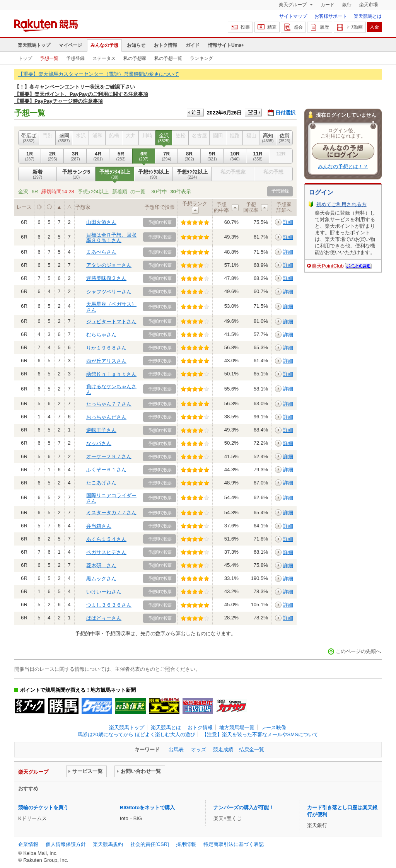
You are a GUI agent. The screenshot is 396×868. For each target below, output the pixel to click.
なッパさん (99, 443)
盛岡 (64, 138)
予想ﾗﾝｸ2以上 (192, 174)
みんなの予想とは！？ (343, 166)
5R (121, 156)
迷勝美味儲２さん (106, 278)
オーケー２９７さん (109, 456)
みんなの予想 (104, 45)
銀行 (347, 5)
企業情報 (28, 844)
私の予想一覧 (168, 58)
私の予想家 (135, 58)
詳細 (288, 222)
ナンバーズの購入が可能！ (244, 807)
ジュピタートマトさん (111, 321)
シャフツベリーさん (109, 292)
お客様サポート (331, 16)
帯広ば (29, 138)
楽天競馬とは (368, 16)
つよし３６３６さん (109, 605)
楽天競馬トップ (34, 45)
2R (52, 156)
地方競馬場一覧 (237, 727)
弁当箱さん (99, 526)
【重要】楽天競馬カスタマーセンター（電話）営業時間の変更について (99, 74)
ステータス (104, 58)
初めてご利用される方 (341, 204)
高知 (268, 138)
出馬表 (176, 749)
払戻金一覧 (252, 749)
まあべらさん (101, 252)
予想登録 (75, 58)
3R (75, 156)
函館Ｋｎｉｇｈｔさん (111, 374)
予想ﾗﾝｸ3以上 (154, 174)
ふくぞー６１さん (106, 470)
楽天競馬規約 (108, 844)
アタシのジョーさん (109, 265)
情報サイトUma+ (226, 45)
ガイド (193, 45)
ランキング (201, 58)
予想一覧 (49, 58)
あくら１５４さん (106, 539)
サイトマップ (293, 16)
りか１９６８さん (106, 348)
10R (235, 156)
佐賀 (284, 138)
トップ (25, 58)
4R (98, 156)
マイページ (70, 45)
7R (166, 156)
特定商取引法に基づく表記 (234, 844)
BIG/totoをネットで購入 (147, 807)
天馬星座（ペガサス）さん (111, 307)
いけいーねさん (104, 592)
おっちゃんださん (106, 417)
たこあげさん (101, 483)
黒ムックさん (101, 579)
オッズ (199, 749)
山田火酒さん (101, 222)
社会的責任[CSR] (150, 844)
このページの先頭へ (358, 651)
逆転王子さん (101, 430)
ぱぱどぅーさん (104, 618)
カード (328, 5)
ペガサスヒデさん (106, 552)
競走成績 (223, 749)
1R (30, 156)
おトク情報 (166, 45)
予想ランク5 (76, 174)
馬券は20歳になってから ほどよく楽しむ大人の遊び (137, 734)
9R (212, 156)
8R (189, 156)
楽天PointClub (328, 266)
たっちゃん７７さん (109, 404)
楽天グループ (293, 5)
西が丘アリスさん (106, 361)
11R (258, 156)
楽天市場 (369, 5)
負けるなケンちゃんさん (111, 389)
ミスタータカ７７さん (111, 512)
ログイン (321, 192)
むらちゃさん (101, 335)
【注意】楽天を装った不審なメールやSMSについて (260, 734)
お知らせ (136, 45)
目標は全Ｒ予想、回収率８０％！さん (111, 238)
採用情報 (186, 844)
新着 (38, 174)
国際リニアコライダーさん (111, 498)
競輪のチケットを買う (43, 807)
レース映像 (274, 727)
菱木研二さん (101, 565)
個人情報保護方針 (66, 844)
